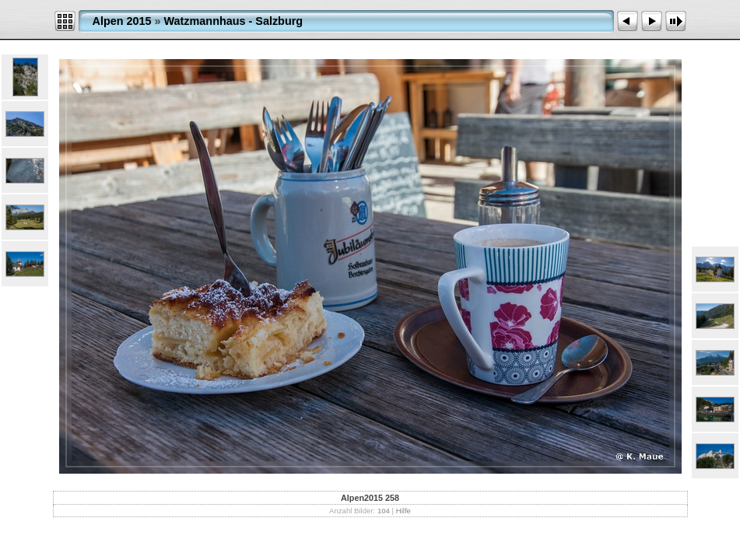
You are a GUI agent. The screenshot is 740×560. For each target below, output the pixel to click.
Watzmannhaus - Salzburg (234, 21)
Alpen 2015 (122, 21)
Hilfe (403, 511)
